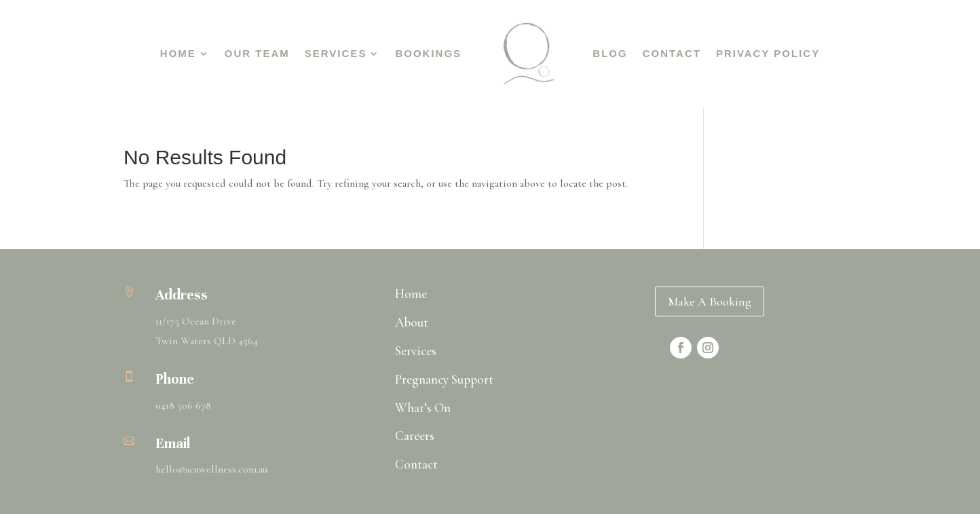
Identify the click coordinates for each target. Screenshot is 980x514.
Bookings (428, 53)
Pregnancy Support (444, 379)
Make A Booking (710, 301)
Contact (672, 53)
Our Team (257, 53)
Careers (415, 436)
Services (336, 53)
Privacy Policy (768, 53)
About (412, 322)
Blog (610, 53)
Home (178, 53)
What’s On (423, 408)
